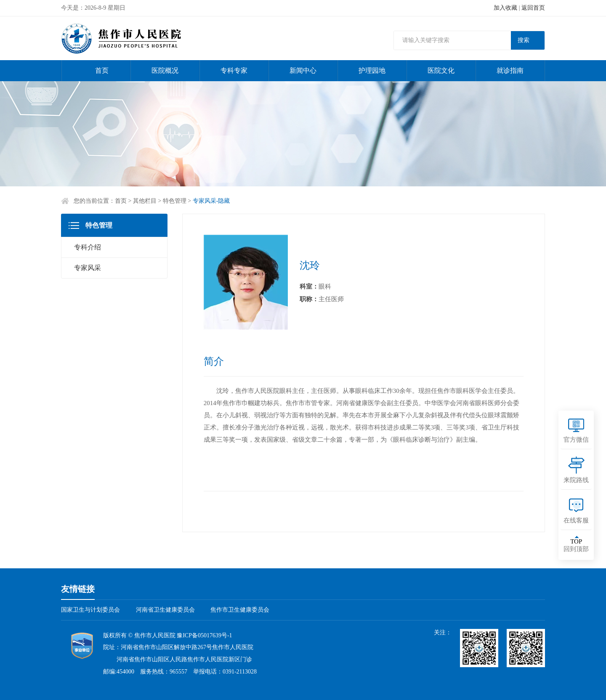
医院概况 (165, 70)
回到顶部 (576, 545)
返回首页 (533, 8)
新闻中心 (303, 70)
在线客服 (576, 520)
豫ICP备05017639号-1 (204, 635)
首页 (102, 70)
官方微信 (576, 440)
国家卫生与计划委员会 (90, 610)
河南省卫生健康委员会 (165, 610)
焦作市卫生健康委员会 (240, 610)
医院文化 (441, 70)
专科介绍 (88, 247)
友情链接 (78, 589)
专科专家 (234, 70)
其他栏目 (145, 201)
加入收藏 (505, 8)
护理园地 (372, 70)
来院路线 (576, 480)
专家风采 (88, 268)
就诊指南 (510, 70)
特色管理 (175, 201)
